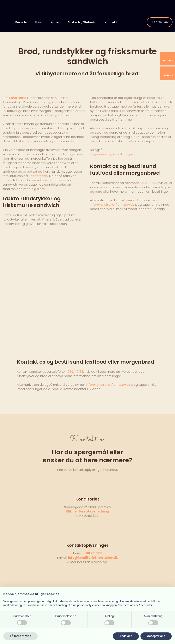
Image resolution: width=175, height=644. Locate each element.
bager (66, 102)
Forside (21, 22)
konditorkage (13, 189)
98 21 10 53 (148, 183)
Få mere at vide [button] (20, 636)
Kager (55, 22)
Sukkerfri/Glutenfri (82, 22)
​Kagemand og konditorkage (112, 154)
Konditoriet (18, 98)
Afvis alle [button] (126, 636)
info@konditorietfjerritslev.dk (112, 205)
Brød (39, 22)
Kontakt (111, 22)
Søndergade (38, 176)
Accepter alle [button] (156, 636)
